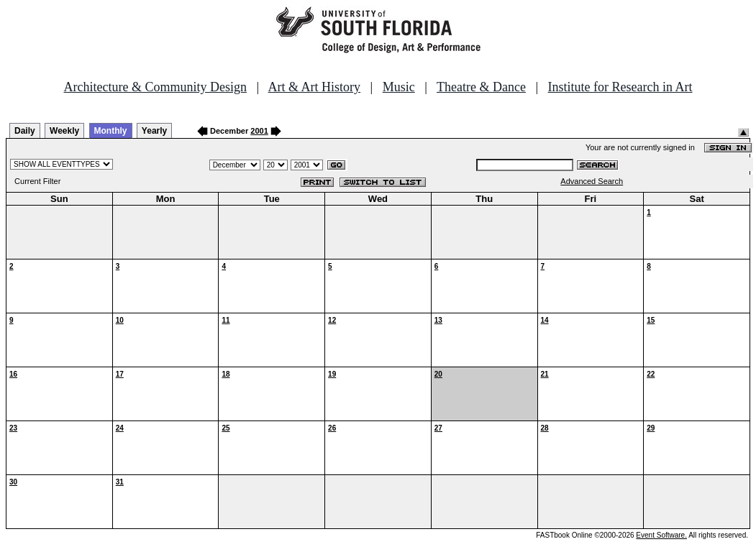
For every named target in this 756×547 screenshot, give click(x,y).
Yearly (154, 131)
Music (399, 87)
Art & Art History (315, 87)
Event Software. (661, 535)
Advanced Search (592, 181)
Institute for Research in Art (620, 87)
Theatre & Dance (481, 87)
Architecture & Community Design (155, 87)
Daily (25, 131)
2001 (259, 131)
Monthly (111, 131)
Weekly (64, 131)
